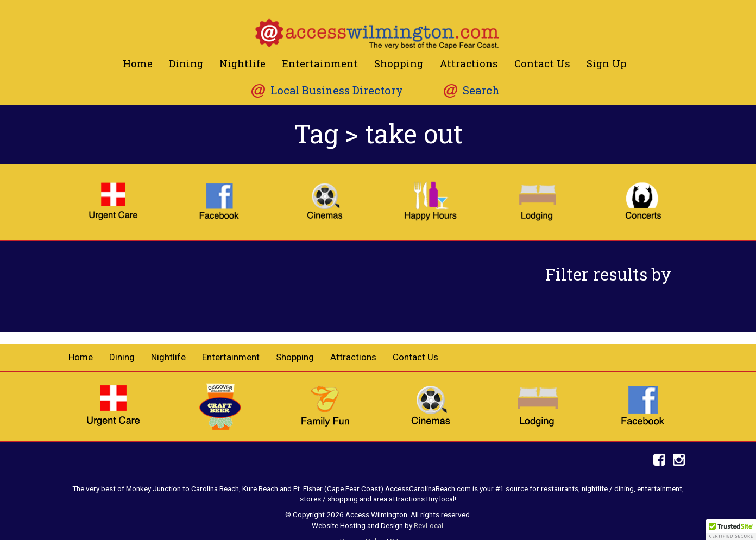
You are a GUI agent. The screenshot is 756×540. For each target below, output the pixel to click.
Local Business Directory (337, 90)
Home (138, 63)
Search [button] (481, 90)
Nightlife (242, 63)
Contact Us (542, 63)
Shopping (399, 63)
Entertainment (320, 63)
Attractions (469, 63)
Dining (186, 63)
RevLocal (429, 525)
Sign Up (607, 63)
